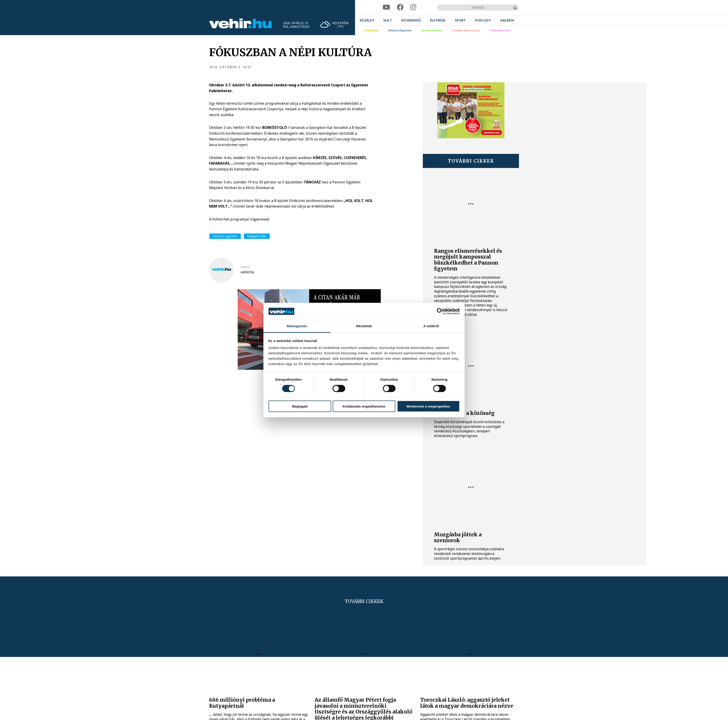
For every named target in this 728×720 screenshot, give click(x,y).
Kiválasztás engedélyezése (364, 406)
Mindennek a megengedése (428, 406)
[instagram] (413, 7)
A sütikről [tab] (431, 326)
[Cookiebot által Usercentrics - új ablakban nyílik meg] (440, 311)
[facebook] (400, 7)
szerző (245, 267)
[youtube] (386, 7)
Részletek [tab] (364, 326)
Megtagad (300, 406)
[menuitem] (367, 20)
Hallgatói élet (257, 236)
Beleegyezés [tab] (297, 326)
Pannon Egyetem (225, 236)
